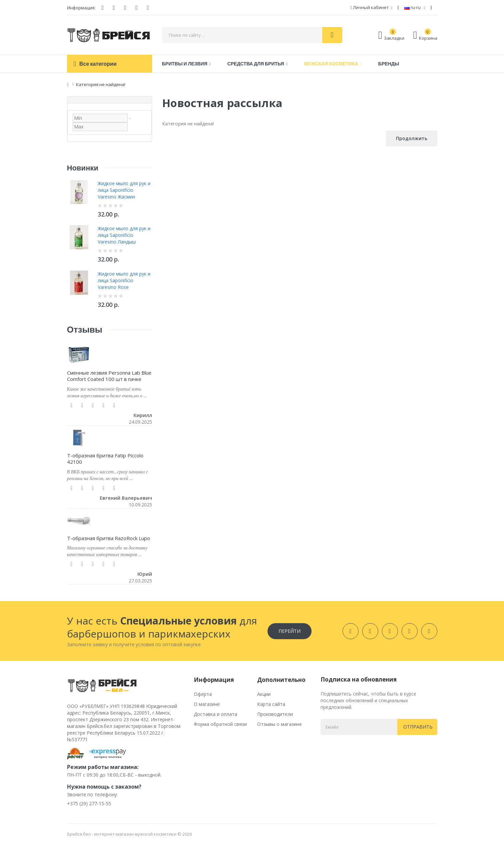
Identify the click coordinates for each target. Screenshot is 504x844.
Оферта (203, 694)
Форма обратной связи (220, 724)
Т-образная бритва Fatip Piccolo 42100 (105, 459)
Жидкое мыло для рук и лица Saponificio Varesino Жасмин (124, 190)
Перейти (290, 631)
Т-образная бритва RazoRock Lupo (109, 538)
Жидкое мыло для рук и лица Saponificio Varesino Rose (124, 280)
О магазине (207, 704)
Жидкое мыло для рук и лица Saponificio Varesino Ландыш (124, 235)
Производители (275, 714)
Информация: (81, 8)
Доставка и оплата (215, 714)
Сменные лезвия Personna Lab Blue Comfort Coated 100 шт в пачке (109, 376)
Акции (264, 694)
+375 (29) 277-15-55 (89, 803)
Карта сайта (271, 704)
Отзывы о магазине (280, 724)
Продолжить (412, 138)
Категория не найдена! (101, 84)
